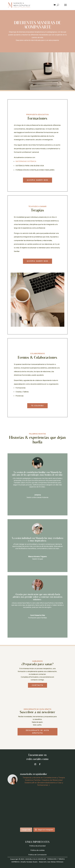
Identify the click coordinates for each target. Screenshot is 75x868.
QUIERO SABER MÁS (37, 180)
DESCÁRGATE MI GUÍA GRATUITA (37, 732)
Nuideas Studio (32, 862)
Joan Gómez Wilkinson (55, 862)
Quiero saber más (37, 261)
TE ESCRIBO (37, 406)
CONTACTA (37, 685)
